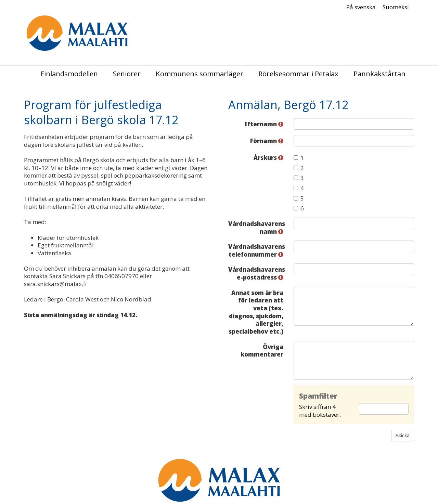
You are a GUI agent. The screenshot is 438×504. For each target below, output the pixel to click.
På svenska (361, 7)
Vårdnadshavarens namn (257, 228)
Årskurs (268, 158)
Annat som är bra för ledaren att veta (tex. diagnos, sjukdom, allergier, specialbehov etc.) (256, 312)
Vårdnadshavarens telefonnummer (257, 250)
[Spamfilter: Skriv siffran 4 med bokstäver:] (384, 409)
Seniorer (127, 74)
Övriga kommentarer (262, 351)
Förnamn (267, 141)
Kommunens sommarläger (199, 74)
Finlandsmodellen (69, 74)
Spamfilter (318, 396)
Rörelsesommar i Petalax (298, 74)
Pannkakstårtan (379, 74)
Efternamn (264, 124)
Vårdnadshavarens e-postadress (257, 273)
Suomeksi (396, 7)
